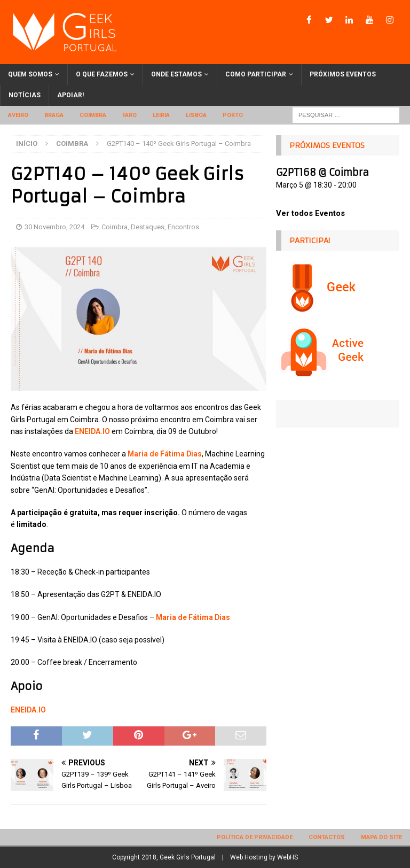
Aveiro (18, 115)
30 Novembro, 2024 (54, 227)
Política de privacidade (255, 837)
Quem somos (30, 74)
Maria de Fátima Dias (165, 454)
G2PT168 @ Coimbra (322, 172)
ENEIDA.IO (92, 431)
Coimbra (93, 115)
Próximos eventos (343, 74)
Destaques (148, 227)
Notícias (25, 95)
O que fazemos (102, 74)
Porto (233, 115)
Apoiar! (70, 95)
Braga (54, 115)
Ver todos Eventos (310, 213)
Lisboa (196, 115)
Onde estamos (176, 74)
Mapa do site (381, 837)
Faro (129, 115)
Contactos (327, 837)
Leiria (161, 115)
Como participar (256, 74)
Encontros (183, 227)
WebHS (287, 857)
